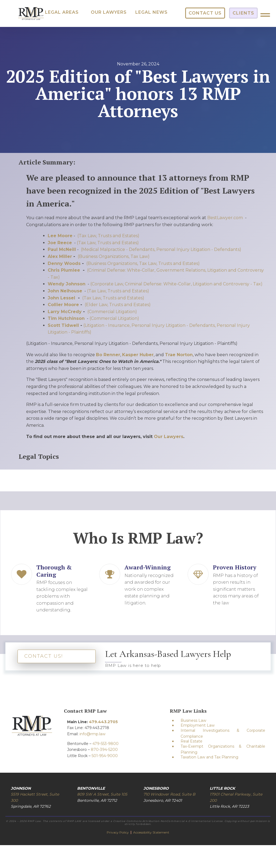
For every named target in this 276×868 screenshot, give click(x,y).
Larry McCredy (65, 312)
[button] (62, 12)
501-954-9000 (105, 756)
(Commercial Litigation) (112, 312)
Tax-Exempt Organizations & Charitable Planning (223, 749)
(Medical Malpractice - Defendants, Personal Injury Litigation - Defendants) (161, 249)
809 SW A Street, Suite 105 (102, 794)
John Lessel (62, 298)
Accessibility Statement (151, 832)
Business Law (193, 720)
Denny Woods (64, 263)
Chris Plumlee (64, 270)
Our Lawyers (169, 437)
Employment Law (198, 725)
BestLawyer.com (225, 218)
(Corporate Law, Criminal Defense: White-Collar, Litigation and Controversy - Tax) (176, 284)
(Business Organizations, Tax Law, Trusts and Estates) (143, 263)
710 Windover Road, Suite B (169, 794)
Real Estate (192, 741)
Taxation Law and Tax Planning (209, 757)
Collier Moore (63, 305)
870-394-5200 (104, 750)
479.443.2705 (103, 722)
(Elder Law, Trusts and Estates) (118, 305)
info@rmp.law (92, 734)
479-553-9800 (106, 744)
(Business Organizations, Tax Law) (114, 256)
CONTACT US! (44, 656)
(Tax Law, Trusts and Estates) (108, 236)
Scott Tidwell (63, 325)
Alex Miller (60, 256)
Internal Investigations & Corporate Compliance (223, 733)
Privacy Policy (118, 832)
